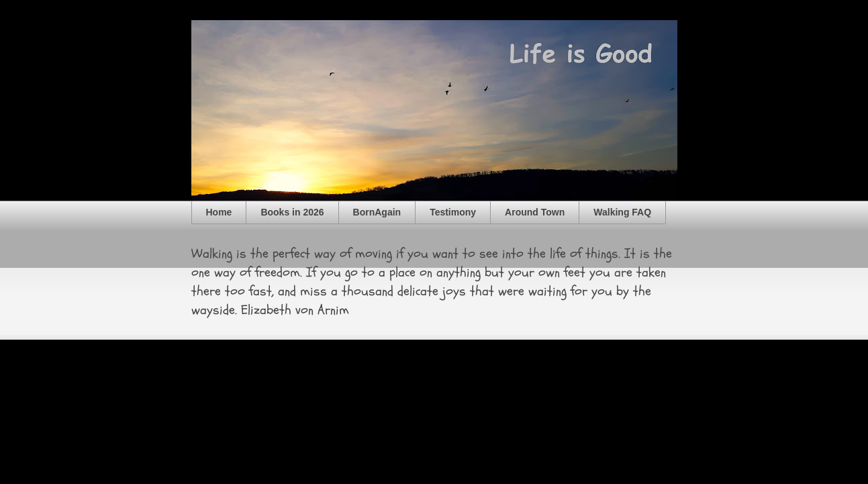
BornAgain (377, 212)
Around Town (535, 212)
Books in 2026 (292, 212)
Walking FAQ (622, 212)
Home (219, 212)
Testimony (453, 212)
